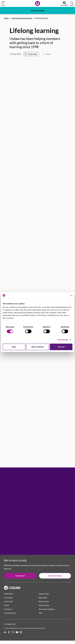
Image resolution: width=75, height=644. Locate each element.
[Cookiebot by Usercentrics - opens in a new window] (62, 295)
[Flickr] (5, 632)
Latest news (8, 601)
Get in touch (20, 576)
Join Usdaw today (37, 10)
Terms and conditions (47, 609)
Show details (63, 340)
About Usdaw (44, 601)
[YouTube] (17, 632)
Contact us (8, 609)
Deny (14, 347)
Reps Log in (43, 598)
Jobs (40, 613)
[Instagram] (21, 632)
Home (6, 18)
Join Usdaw (8, 598)
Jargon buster (44, 594)
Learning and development (22, 18)
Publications (9, 594)
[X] (13, 632)
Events (6, 605)
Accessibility (64, 3)
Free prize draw (10, 613)
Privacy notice (44, 605)
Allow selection (37, 347)
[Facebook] (9, 632)
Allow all (61, 347)
